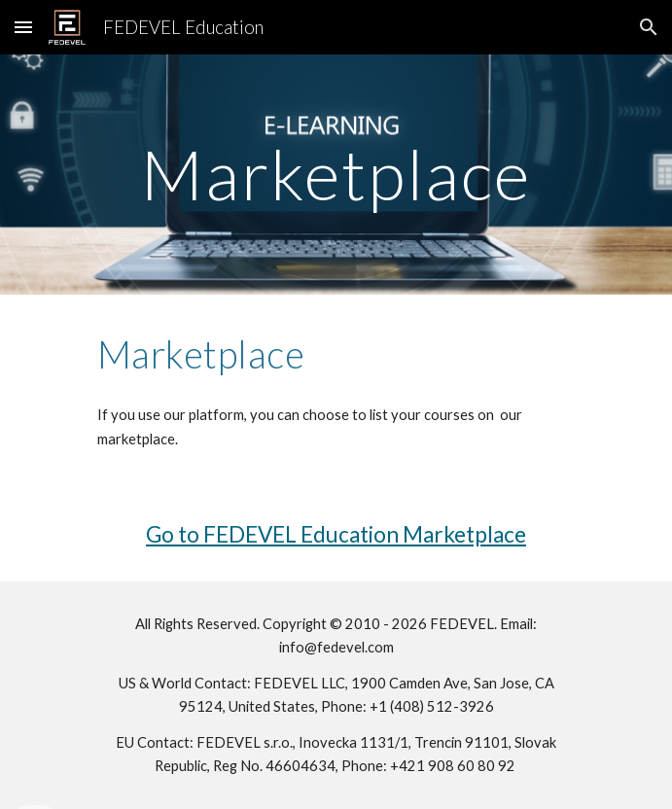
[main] (336, 175)
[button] (23, 27)
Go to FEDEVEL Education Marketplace (336, 534)
